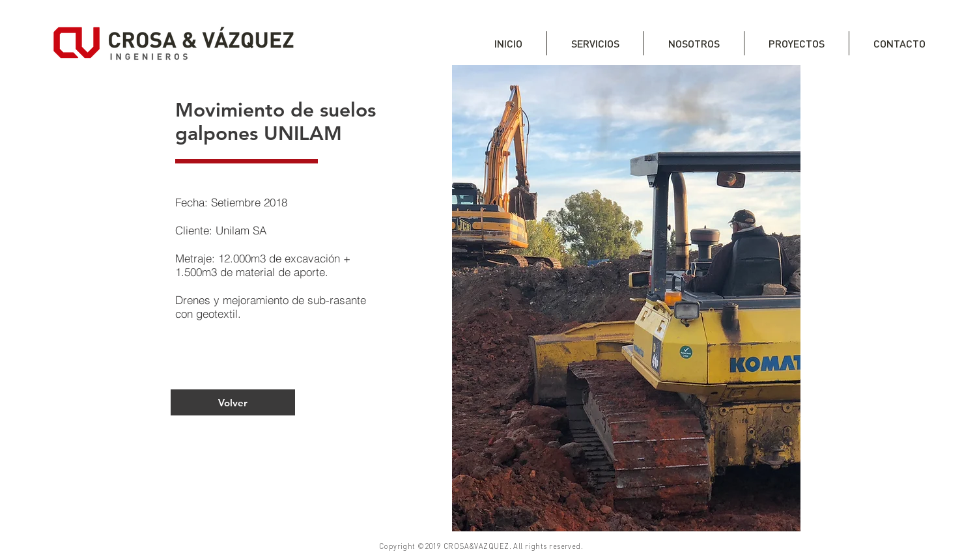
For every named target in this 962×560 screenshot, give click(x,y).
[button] (626, 298)
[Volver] (233, 402)
